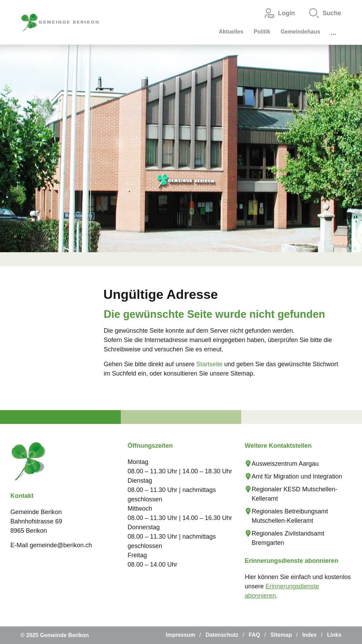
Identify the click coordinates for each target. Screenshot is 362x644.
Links (334, 635)
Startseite (209, 364)
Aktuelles (231, 32)
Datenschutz (222, 635)
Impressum (180, 635)
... (334, 32)
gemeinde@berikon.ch (61, 545)
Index (310, 635)
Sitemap (281, 635)
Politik (262, 32)
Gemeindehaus (300, 32)
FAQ (255, 635)
